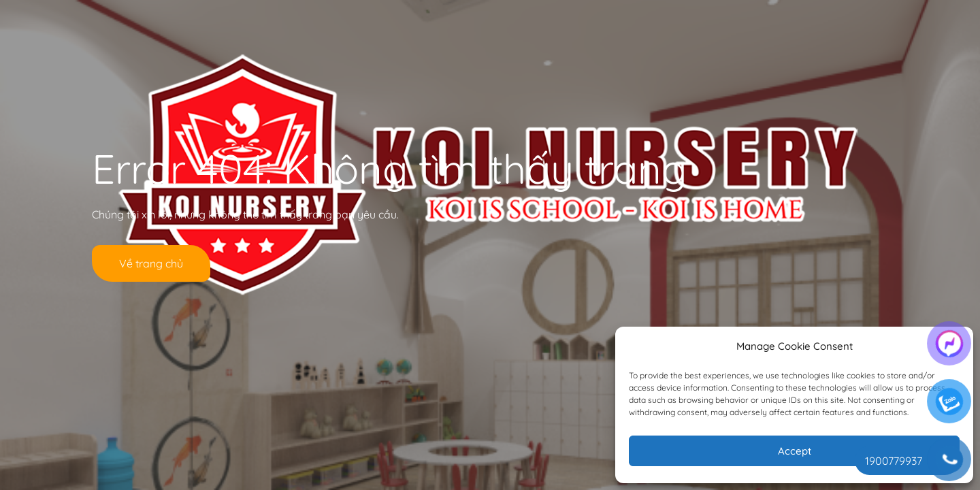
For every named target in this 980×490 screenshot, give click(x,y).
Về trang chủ (151, 263)
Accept (795, 451)
